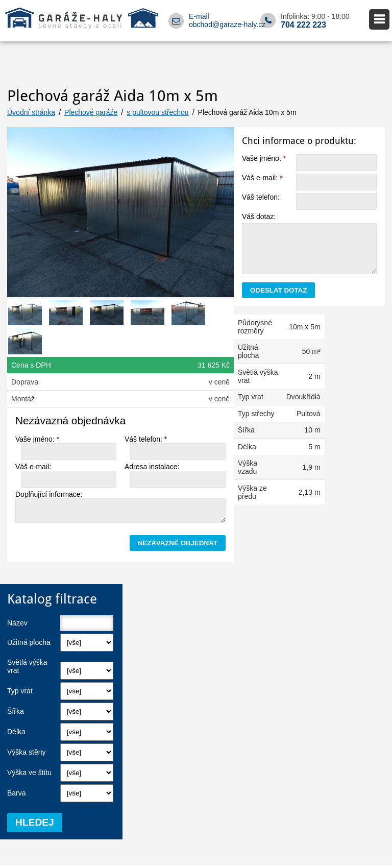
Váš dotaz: (259, 216)
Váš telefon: (261, 197)
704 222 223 (303, 25)
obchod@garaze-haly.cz (227, 25)
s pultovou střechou (157, 112)
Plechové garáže (91, 112)
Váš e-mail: (262, 178)
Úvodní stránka (31, 112)
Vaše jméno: (264, 158)
